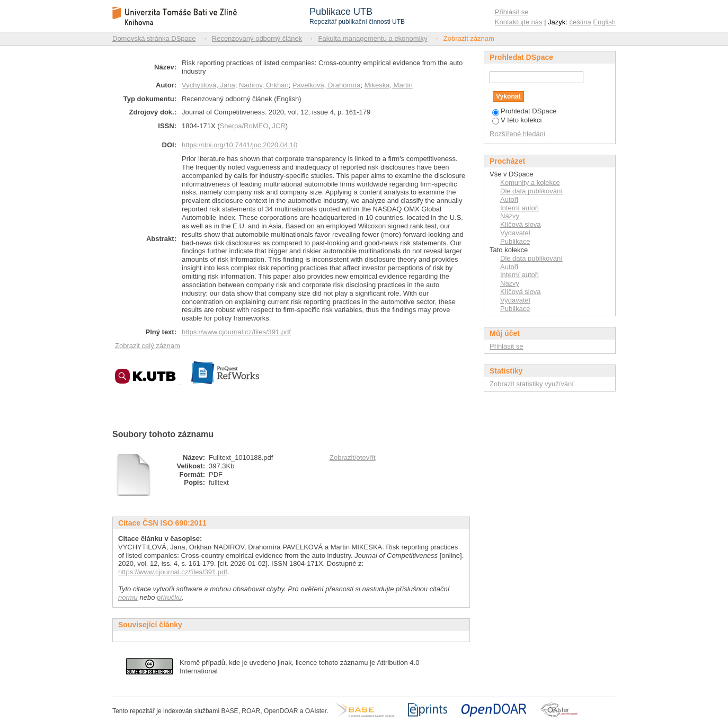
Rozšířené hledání (518, 134)
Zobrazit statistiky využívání (532, 384)
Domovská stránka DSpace (154, 38)
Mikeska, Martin (389, 85)
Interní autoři (520, 208)
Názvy (510, 216)
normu (128, 597)
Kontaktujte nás (519, 22)
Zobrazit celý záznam (148, 346)
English (604, 22)
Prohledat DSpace (525, 111)
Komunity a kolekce (530, 183)
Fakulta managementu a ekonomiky (373, 38)
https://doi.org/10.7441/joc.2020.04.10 (239, 145)
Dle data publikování (531, 191)
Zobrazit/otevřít (353, 457)
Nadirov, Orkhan (264, 85)
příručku (169, 597)
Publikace (515, 241)
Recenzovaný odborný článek (257, 38)
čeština (580, 22)
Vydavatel (515, 233)
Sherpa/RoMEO (244, 126)
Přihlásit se (512, 12)
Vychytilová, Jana (208, 85)
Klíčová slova (521, 224)
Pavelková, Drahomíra (327, 85)
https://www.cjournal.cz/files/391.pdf (236, 332)
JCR (279, 126)
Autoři (509, 199)
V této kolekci (517, 120)
